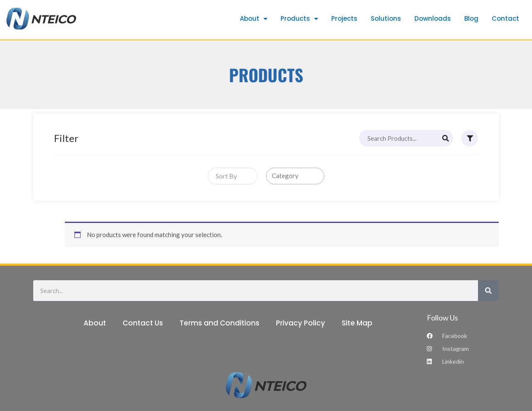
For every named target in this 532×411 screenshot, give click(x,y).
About (95, 323)
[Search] (446, 138)
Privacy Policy (300, 323)
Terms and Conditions (219, 323)
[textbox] (225, 176)
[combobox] (233, 176)
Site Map (357, 323)
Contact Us (143, 323)
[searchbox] (297, 176)
